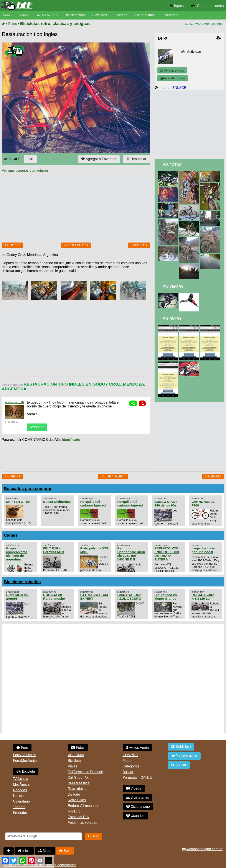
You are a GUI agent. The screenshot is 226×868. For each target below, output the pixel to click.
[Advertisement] (81, 206)
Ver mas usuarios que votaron (25, 170)
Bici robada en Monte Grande (166, 597)
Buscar (128, 772)
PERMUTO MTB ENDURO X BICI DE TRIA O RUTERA (167, 554)
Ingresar (181, 6)
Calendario (21, 801)
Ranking (74, 811)
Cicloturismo (148, 15)
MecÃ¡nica (21, 784)
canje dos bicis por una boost (203, 550)
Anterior (12, 245)
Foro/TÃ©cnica (25, 755)
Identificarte (71, 440)
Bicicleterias (138, 797)
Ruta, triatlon (78, 789)
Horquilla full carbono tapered (93, 503)
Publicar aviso (184, 756)
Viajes (72, 766)
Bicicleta (26, 771)
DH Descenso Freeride (85, 772)
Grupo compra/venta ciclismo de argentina (17, 554)
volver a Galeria (76, 245)
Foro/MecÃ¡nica (25, 761)
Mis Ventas (173, 286)
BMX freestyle (79, 783)
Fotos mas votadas (82, 823)
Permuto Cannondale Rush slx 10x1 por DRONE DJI (131, 554)
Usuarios (174, 15)
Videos (126, 15)
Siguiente (139, 245)
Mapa (45, 851)
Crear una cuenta (210, 6)
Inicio (24, 851)
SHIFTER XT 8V (18, 502)
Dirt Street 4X (78, 778)
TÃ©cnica (21, 779)
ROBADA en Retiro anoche (54, 597)
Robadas (20, 790)
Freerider (20, 813)
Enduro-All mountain (83, 806)
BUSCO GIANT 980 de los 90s (166, 503)
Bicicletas (104, 15)
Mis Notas (172, 318)
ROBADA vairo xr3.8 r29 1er (203, 597)
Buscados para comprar (28, 489)
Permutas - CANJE (137, 778)
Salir (65, 851)
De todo (74, 794)
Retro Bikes (77, 800)
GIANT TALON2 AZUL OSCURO (129, 597)
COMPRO (130, 755)
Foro (7, 15)
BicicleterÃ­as (78, 15)
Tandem (19, 807)
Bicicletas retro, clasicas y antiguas (55, 24)
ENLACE (179, 88)
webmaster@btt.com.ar (202, 849)
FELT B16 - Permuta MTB (54, 550)
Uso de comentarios (61, 865)
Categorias (131, 766)
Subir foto (181, 747)
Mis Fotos (172, 165)
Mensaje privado (172, 71)
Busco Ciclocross (57, 502)
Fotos (25, 15)
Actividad (194, 52)
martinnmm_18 (14, 402)
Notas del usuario (173, 78)
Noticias (19, 796)
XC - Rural (76, 755)
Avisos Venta (49, 15)
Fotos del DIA (78, 817)
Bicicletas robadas (22, 582)
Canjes (11, 535)
